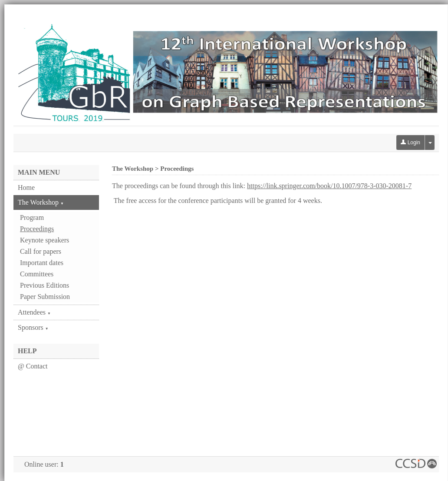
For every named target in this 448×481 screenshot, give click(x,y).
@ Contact (33, 366)
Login (410, 143)
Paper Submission (45, 297)
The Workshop (41, 202)
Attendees (34, 312)
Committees (37, 274)
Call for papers (41, 251)
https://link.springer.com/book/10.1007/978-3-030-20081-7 (329, 186)
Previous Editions (44, 285)
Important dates (42, 263)
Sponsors (33, 327)
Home (26, 187)
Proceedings (37, 229)
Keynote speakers (44, 240)
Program (32, 217)
